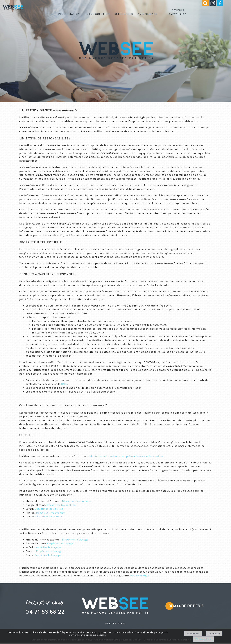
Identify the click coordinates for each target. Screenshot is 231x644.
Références (124, 14)
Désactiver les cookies (76, 501)
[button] (204, 5)
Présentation (69, 14)
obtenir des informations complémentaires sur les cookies (126, 456)
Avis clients (148, 14)
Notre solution (97, 14)
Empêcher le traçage (75, 540)
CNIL (64, 384)
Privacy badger (140, 576)
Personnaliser (203, 639)
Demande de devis (186, 606)
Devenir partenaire (178, 12)
